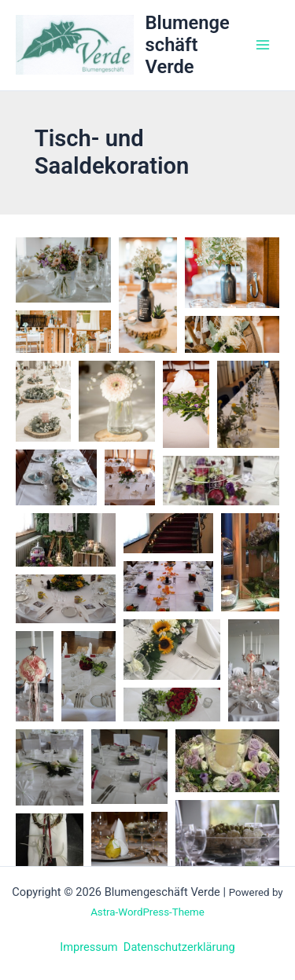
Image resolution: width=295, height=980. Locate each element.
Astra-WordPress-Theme (147, 912)
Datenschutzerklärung (179, 947)
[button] (63, 270)
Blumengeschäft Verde (188, 45)
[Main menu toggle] (263, 45)
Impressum (88, 947)
